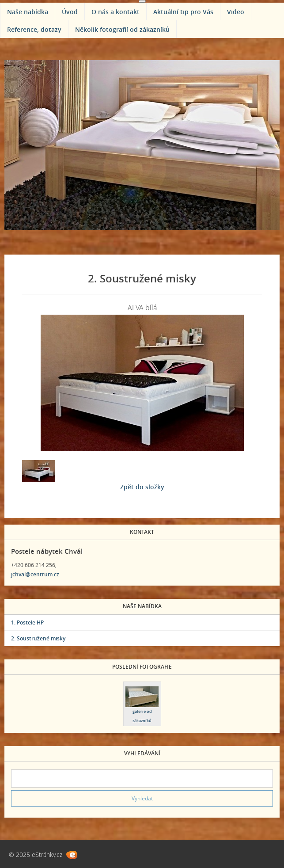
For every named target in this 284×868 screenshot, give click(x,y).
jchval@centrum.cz (35, 574)
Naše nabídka (28, 12)
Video (236, 12)
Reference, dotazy (34, 29)
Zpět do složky (142, 487)
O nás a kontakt (115, 12)
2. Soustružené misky (38, 638)
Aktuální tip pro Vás (183, 12)
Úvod (70, 12)
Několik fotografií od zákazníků (122, 29)
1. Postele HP (27, 622)
